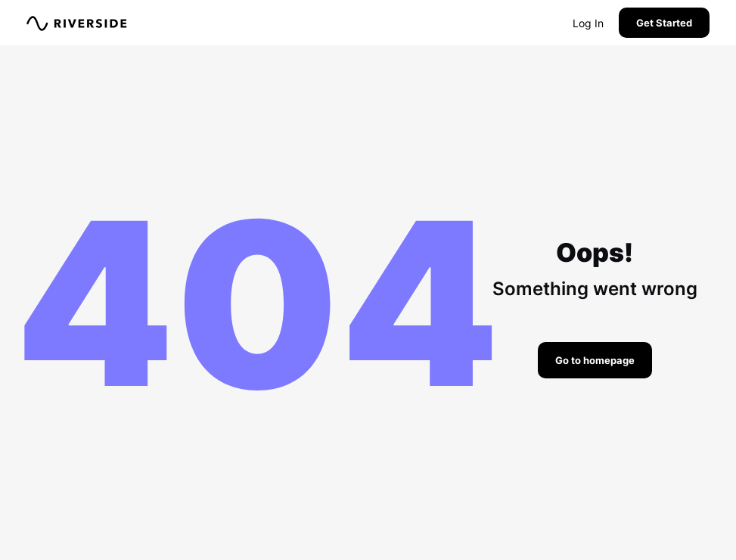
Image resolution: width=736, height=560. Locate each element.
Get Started (664, 23)
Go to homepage (595, 360)
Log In (588, 23)
